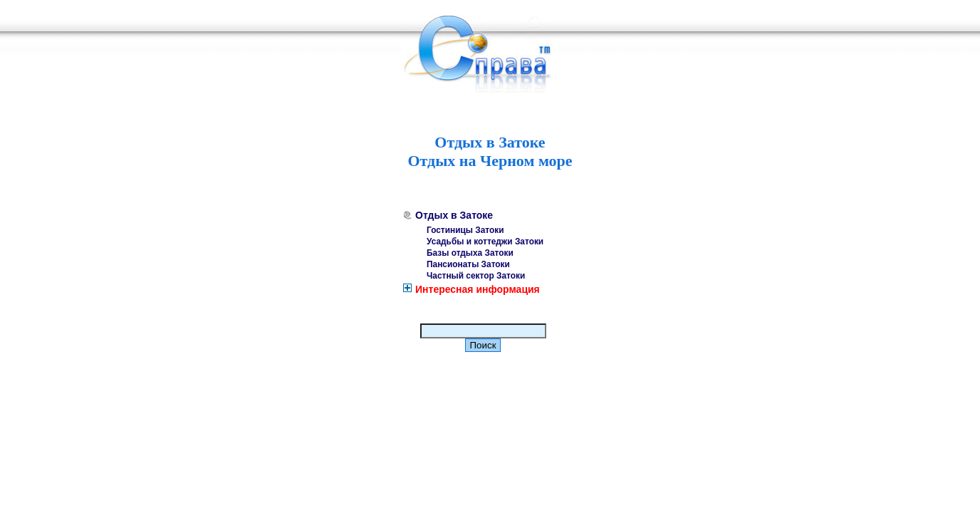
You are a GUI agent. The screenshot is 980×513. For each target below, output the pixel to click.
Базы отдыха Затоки (470, 253)
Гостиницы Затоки (465, 230)
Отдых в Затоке (454, 215)
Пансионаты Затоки (468, 264)
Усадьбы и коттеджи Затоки (485, 242)
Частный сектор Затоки (476, 276)
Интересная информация (478, 289)
